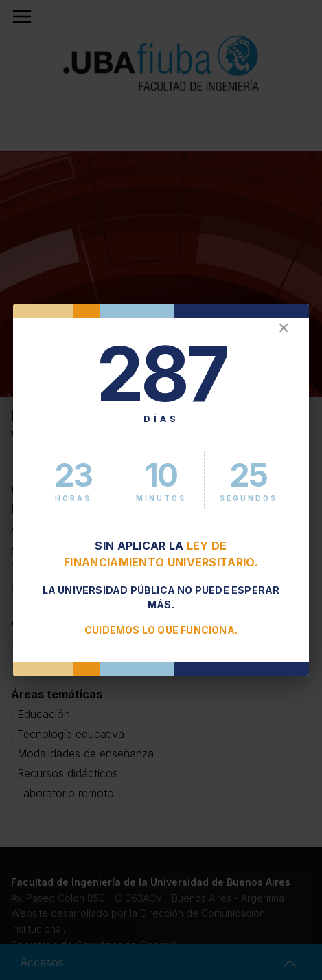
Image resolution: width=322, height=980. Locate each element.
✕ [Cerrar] (284, 328)
